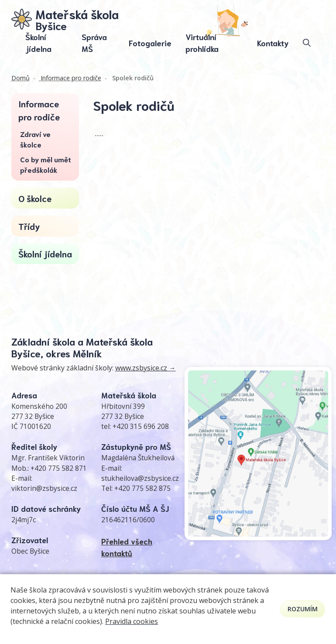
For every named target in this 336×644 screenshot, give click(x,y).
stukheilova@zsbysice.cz (140, 478)
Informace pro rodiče (70, 78)
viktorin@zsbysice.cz (44, 488)
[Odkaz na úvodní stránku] (65, 19)
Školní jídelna (38, 43)
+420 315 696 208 (141, 426)
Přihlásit (234, 583)
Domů (21, 78)
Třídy (29, 226)
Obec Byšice (30, 551)
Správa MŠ (94, 43)
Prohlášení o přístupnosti (288, 583)
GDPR (199, 592)
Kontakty (273, 43)
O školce (35, 198)
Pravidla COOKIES (159, 592)
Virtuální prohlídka (202, 43)
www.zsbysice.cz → (146, 368)
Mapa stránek (164, 583)
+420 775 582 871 (59, 468)
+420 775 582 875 (142, 488)
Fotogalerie (150, 43)
